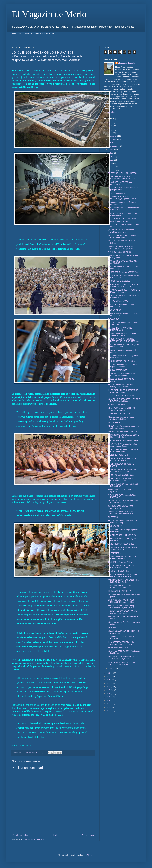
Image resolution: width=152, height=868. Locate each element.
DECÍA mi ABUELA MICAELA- (120, 591)
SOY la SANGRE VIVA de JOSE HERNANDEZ (121, 507)
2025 (109, 126)
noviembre (113, 139)
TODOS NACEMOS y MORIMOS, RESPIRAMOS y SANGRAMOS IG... (124, 340)
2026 (109, 123)
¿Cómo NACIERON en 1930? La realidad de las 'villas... (121, 587)
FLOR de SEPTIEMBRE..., (119, 370)
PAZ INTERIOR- (115, 423)
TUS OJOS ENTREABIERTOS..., (121, 475)
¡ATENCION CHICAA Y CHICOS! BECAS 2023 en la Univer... (121, 566)
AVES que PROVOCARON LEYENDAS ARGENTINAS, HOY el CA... (124, 285)
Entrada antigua (88, 835)
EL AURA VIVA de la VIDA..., (119, 301)
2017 (109, 690)
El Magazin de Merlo (49, 14)
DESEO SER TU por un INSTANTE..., (123, 272)
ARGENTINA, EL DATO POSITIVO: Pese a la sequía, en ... (122, 480)
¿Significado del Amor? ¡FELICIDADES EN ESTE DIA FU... (123, 632)
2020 (109, 680)
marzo (111, 167)
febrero (112, 170)
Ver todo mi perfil (110, 112)
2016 (109, 693)
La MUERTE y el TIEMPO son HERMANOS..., (120, 183)
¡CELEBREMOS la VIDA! (118, 455)
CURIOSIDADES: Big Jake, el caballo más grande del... (123, 256)
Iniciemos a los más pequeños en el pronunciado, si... (122, 203)
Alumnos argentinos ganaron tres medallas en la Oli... (121, 418)
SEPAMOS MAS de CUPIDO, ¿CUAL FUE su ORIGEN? (123, 558)
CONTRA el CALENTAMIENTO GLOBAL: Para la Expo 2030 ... (121, 247)
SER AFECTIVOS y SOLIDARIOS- (122, 361)
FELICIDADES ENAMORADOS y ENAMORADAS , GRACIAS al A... (123, 607)
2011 (109, 711)
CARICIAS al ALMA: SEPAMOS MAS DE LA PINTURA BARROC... (124, 459)
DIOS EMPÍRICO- (115, 310)
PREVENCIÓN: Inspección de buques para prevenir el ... (123, 189)
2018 (109, 687)
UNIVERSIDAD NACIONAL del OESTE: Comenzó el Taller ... (124, 436)
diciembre (113, 136)
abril (110, 163)
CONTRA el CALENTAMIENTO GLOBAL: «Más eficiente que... (121, 513)
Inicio (56, 835)
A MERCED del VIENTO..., (119, 405)
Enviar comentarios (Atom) (33, 839)
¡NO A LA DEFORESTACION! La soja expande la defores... (123, 366)
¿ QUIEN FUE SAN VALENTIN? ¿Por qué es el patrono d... (123, 612)
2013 (109, 704)
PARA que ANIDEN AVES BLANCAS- (123, 432)
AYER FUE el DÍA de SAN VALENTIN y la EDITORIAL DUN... (123, 581)
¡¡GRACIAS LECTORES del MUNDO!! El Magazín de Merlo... (124, 291)
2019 (109, 683)
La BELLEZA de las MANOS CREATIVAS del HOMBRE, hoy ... (122, 178)
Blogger (90, 855)
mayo (111, 160)
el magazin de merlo (127, 63)
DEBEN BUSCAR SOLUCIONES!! (122, 544)
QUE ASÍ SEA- (114, 319)
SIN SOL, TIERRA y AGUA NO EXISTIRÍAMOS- (120, 329)
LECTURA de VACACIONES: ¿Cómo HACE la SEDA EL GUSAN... (123, 575)
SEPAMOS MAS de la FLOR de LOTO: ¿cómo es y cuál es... (123, 335)
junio (111, 156)
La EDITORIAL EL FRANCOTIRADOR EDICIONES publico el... (123, 236)
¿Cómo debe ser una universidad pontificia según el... (121, 231)
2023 (109, 133)
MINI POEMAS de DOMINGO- (120, 252)
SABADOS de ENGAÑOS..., (119, 281)
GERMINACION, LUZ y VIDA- (120, 414)
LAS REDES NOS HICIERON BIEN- (122, 535)
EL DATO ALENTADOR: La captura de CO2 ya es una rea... (123, 502)
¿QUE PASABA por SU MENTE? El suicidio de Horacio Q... (122, 409)
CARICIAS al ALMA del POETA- (121, 562)
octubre (112, 143)
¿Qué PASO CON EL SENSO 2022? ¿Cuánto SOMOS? (122, 549)
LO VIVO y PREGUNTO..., (119, 571)
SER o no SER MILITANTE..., (120, 648)
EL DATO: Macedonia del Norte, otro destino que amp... (122, 522)
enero (111, 669)
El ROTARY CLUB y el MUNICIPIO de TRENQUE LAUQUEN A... (123, 658)
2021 (109, 676)
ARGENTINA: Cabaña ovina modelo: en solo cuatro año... (124, 427)
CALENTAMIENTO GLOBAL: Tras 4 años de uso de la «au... (122, 220)
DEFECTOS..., (114, 517)
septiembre (113, 146)
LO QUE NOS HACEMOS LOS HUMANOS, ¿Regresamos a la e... (123, 198)
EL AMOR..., (113, 628)
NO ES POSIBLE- (115, 526)
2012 (109, 707)
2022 (109, 673)
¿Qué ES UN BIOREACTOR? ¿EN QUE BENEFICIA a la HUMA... (124, 400)
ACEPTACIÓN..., (115, 553)
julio (110, 153)
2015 (109, 697)
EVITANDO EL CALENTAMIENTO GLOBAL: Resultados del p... (121, 375)
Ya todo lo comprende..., (118, 193)
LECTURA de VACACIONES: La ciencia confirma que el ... (124, 268)
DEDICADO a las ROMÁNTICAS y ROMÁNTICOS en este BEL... (122, 601)
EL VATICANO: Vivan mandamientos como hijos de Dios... (122, 445)
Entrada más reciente (21, 835)
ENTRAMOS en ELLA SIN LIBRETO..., (123, 173)
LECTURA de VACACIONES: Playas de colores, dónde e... (124, 346)
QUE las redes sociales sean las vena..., (124, 440)
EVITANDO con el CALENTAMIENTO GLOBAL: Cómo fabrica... (123, 470)
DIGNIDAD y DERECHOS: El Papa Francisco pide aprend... (122, 663)
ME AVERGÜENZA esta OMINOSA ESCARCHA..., (122, 496)
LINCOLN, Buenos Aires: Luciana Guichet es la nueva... (121, 305)
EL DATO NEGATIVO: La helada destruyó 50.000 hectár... (121, 386)
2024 (109, 130)
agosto (111, 150)
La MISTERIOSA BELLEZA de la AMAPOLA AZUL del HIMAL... (121, 643)
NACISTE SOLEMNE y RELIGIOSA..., (123, 396)
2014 (109, 700)
